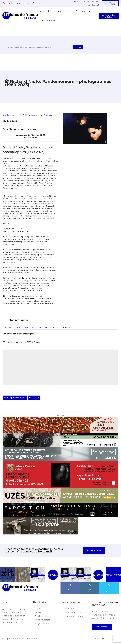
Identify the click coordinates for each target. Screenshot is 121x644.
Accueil (7, 47)
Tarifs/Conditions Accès (48, 327)
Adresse (8, 327)
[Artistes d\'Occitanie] (20, 15)
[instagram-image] (8, 575)
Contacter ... (67, 327)
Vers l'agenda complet (15, 398)
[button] (8, 3)
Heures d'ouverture (25, 327)
